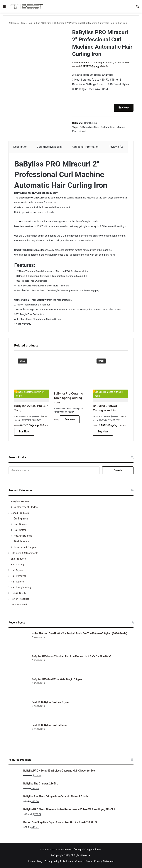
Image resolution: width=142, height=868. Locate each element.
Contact (79, 861)
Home (15, 23)
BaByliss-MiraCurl (89, 127)
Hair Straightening (21, 587)
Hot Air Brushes (20, 593)
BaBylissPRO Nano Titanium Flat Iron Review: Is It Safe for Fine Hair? (71, 656)
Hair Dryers (20, 524)
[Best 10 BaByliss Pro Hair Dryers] (19, 711)
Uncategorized (19, 604)
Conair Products (20, 513)
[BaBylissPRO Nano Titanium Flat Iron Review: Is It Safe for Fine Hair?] (19, 665)
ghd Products (18, 559)
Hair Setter (20, 530)
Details (76, 66)
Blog (40, 861)
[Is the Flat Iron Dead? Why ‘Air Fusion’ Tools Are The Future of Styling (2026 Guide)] (19, 642)
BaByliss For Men (20, 501)
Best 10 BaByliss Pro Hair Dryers (50, 702)
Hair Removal (18, 576)
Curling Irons (21, 519)
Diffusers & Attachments (24, 553)
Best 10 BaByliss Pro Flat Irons (49, 725)
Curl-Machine (107, 127)
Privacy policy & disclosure (59, 861)
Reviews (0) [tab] (116, 147)
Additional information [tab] (86, 147)
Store (23, 23)
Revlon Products (20, 599)
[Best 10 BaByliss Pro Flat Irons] (19, 733)
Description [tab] (20, 147)
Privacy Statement (104, 861)
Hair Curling (34, 23)
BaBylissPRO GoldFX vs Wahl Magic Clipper (57, 679)
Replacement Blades (26, 507)
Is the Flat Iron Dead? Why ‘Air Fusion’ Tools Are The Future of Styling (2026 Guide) (79, 633)
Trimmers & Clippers (26, 547)
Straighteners (21, 541)
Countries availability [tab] (50, 147)
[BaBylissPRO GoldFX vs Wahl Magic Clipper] (19, 688)
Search (118, 470)
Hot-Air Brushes (23, 536)
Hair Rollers (17, 582)
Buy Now (124, 108)
